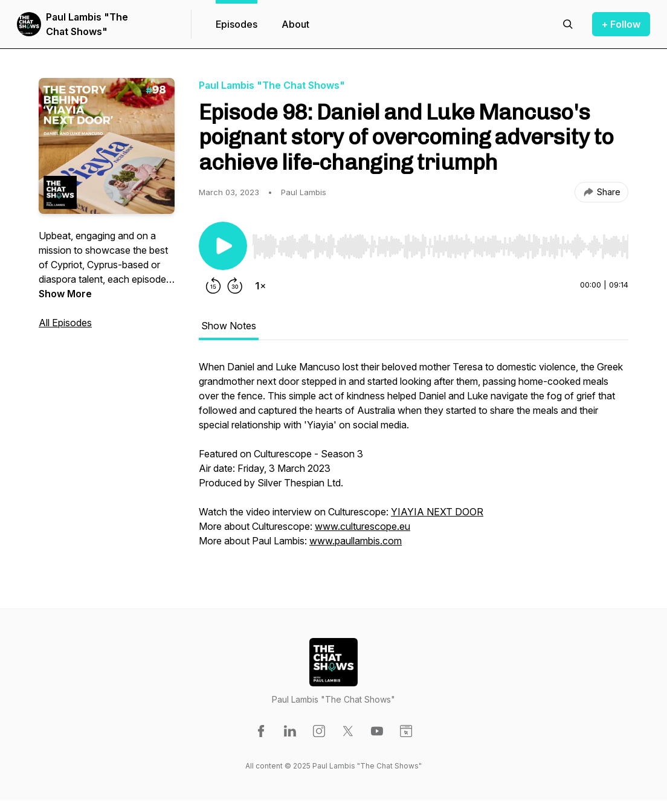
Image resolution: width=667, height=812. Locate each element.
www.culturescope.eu (362, 526)
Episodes (237, 24)
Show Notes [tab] (229, 326)
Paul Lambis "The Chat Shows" (87, 24)
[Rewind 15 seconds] (213, 286)
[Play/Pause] (223, 246)
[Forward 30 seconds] (235, 286)
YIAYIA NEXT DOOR (437, 512)
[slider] (440, 246)
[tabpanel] (414, 460)
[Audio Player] (440, 243)
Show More (65, 294)
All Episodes (65, 323)
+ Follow (621, 24)
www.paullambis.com (356, 541)
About (295, 24)
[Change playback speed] (260, 286)
